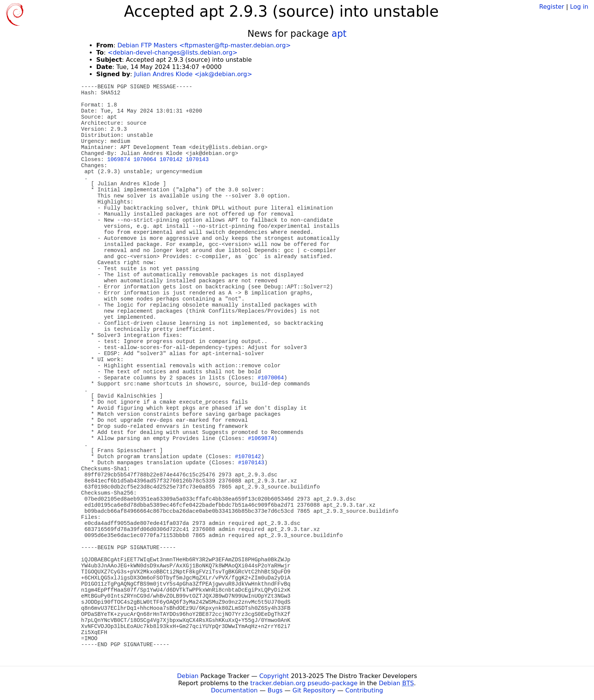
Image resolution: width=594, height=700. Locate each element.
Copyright (274, 676)
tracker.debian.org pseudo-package (304, 683)
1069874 (119, 160)
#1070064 (271, 378)
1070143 (197, 160)
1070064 (145, 160)
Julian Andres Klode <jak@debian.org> (193, 74)
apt (339, 34)
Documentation (234, 690)
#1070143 (251, 463)
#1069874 (261, 438)
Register (552, 7)
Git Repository (314, 690)
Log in (579, 7)
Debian (188, 676)
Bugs (275, 690)
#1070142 (248, 457)
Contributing (364, 690)
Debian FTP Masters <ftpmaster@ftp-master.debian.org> (204, 45)
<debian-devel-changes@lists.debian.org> (173, 52)
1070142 (171, 160)
